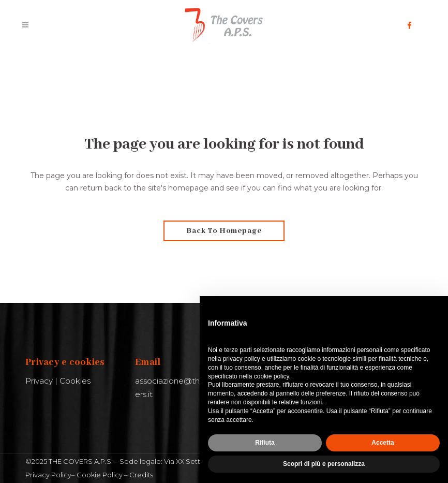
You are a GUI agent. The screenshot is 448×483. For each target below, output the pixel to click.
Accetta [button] (383, 443)
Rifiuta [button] (265, 443)
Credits (141, 475)
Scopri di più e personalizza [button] (324, 464)
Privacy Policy (48, 475)
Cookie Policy (100, 475)
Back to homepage (224, 231)
